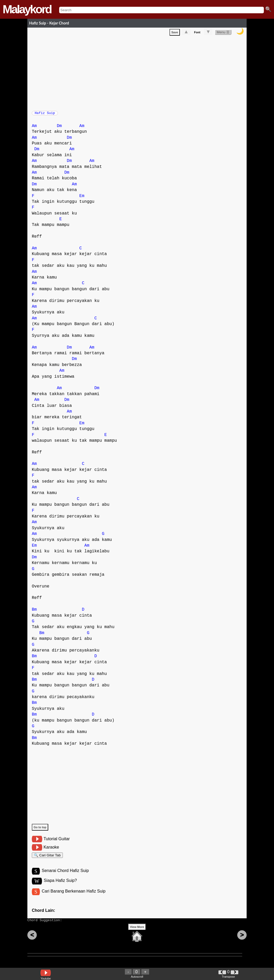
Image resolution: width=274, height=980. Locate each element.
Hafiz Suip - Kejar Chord (49, 23)
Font (197, 33)
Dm (59, 129)
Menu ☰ (223, 33)
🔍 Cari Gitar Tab (47, 859)
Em (82, 199)
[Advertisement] (139, 73)
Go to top (40, 830)
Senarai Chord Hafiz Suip (65, 875)
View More (137, 935)
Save (175, 33)
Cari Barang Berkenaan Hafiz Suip (74, 897)
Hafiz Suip (45, 115)
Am (34, 129)
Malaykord (27, 9)
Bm (34, 612)
